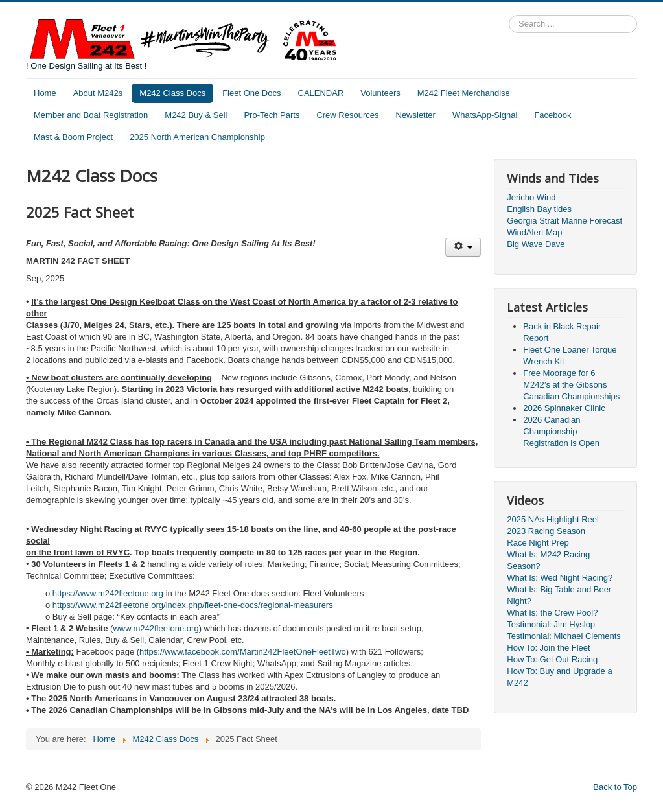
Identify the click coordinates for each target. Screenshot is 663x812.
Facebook (552, 115)
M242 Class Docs (172, 93)
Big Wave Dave (536, 244)
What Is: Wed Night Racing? (560, 578)
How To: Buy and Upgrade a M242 (559, 677)
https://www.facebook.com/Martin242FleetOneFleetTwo (243, 652)
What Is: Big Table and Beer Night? (559, 595)
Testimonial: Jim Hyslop (551, 624)
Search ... (509, 15)
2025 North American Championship (197, 137)
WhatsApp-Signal (485, 115)
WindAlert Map (534, 232)
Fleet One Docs (251, 93)
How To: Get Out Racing (552, 659)
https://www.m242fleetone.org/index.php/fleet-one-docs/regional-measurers (193, 605)
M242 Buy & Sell (196, 115)
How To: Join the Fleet (548, 648)
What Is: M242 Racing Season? (548, 560)
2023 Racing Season (546, 531)
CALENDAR (321, 93)
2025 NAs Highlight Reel (553, 519)
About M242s (98, 93)
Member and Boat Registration (91, 115)
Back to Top (615, 787)
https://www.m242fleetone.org (108, 593)
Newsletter (416, 115)
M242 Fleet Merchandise (464, 93)
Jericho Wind (531, 197)
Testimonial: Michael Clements (564, 636)
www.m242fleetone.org (156, 628)
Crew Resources (347, 115)
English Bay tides (539, 209)
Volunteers (380, 93)
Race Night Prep (538, 543)
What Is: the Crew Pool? (552, 613)
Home (45, 93)
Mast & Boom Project (73, 137)
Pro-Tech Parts (272, 115)
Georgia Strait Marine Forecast (564, 221)
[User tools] (463, 247)
